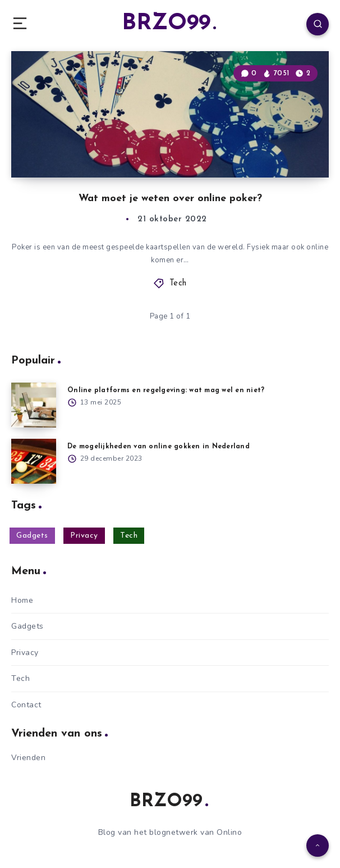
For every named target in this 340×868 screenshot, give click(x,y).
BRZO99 (169, 24)
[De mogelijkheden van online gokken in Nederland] (34, 461)
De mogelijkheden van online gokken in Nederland (158, 447)
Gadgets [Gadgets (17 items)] (32, 536)
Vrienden (28, 758)
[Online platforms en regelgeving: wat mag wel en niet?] (34, 405)
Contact (26, 705)
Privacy (25, 653)
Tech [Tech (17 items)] (129, 536)
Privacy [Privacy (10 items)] (84, 536)
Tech (178, 283)
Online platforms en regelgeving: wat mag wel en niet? (166, 390)
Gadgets (27, 626)
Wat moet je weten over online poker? (170, 199)
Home (22, 600)
